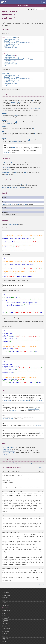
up (2, 472)
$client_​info (5, 622)
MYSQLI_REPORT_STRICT (7, 187)
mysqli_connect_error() (34, 409)
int (6, 46)
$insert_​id (5, 637)
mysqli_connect (7, 74)
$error (4, 614)
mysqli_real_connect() (25, 401)
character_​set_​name (7, 599)
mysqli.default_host (16, 102)
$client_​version (6, 624)
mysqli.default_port (19, 135)
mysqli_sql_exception (19, 187)
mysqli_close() (7, 454)
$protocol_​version (6, 628)
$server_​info (5, 630)
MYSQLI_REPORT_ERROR (25, 184)
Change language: (30, 9)
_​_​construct (5, 607)
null (17, 39)
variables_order (38, 432)
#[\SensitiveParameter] (11, 42)
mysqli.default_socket (15, 141)
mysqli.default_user (8, 117)
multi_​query (5, 640)
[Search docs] (41, 2)
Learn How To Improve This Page (10, 463)
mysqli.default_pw (8, 123)
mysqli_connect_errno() (9, 451)
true (15, 173)
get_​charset (5, 620)
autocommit (5, 594)
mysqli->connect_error (16, 410)
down (5, 472)
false (10, 85)
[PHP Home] (4, 2)
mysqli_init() (39, 401)
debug (4, 609)
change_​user (5, 597)
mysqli (6, 85)
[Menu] (44, 2)
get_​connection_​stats (7, 625)
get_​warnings (5, 633)
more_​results (5, 638)
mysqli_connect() (6, 168)
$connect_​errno (6, 604)
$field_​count (5, 619)
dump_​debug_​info (6, 610)
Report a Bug (33, 463)
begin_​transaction (6, 596)
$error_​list (5, 615)
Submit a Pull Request (24, 463)
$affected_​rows (6, 592)
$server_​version (6, 632)
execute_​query (6, 617)
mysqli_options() (8, 401)
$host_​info (5, 627)
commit (4, 602)
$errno (4, 612)
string (7, 39)
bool (5, 65)
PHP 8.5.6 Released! (23, 5)
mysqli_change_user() (35, 109)
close (4, 601)
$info (4, 635)
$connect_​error (6, 606)
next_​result (5, 642)
